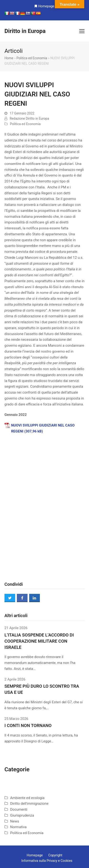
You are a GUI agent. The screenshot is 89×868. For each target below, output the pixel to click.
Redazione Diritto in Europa (29, 118)
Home (9, 58)
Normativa (19, 827)
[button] (82, 31)
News (15, 821)
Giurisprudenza (22, 815)
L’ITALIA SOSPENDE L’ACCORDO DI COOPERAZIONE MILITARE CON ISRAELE (39, 641)
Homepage (46, 6)
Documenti (19, 809)
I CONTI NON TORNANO (28, 726)
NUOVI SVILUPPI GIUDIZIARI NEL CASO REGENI (43, 428)
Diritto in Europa (25, 31)
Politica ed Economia (32, 58)
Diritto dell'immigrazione (29, 804)
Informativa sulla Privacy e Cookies (47, 861)
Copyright (55, 855)
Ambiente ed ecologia (27, 798)
